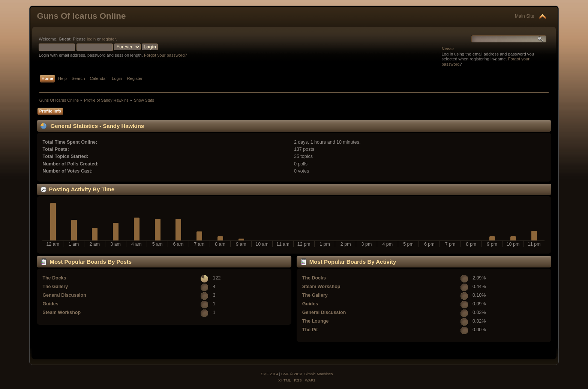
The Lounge (316, 321)
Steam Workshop (61, 312)
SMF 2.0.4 (270, 374)
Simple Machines (318, 374)
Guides (50, 304)
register (109, 39)
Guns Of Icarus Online (81, 16)
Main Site (525, 16)
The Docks (54, 278)
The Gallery (55, 287)
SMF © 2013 (292, 374)
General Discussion (64, 295)
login (91, 39)
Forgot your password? (166, 55)
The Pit (310, 330)
